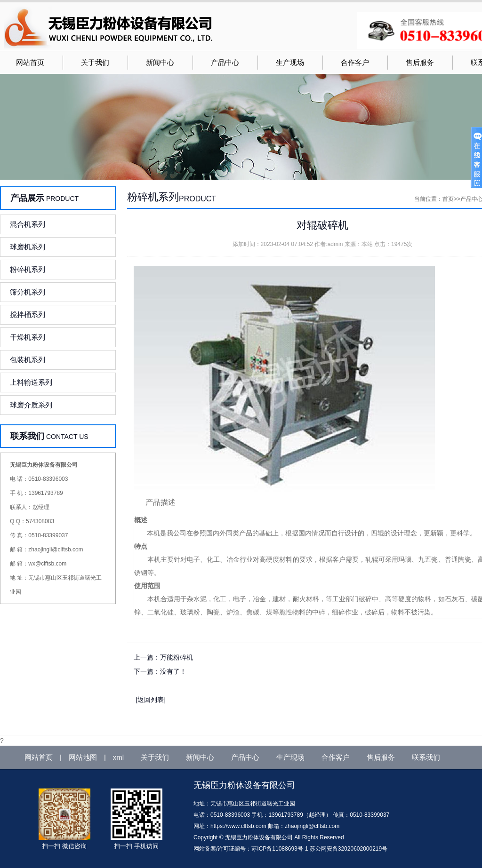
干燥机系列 (28, 337)
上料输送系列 (31, 382)
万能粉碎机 (177, 657)
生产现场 (290, 63)
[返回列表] (151, 700)
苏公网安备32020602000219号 (349, 849)
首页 (448, 199)
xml (118, 757)
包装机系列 (28, 360)
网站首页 (30, 63)
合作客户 (355, 63)
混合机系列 (28, 224)
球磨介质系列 (31, 405)
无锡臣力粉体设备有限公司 (244, 785)
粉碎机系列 (28, 269)
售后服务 (420, 63)
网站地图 (83, 757)
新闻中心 (160, 63)
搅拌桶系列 (28, 315)
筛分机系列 (28, 292)
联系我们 (426, 757)
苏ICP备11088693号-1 (280, 849)
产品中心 (225, 63)
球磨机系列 (28, 247)
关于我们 (95, 63)
